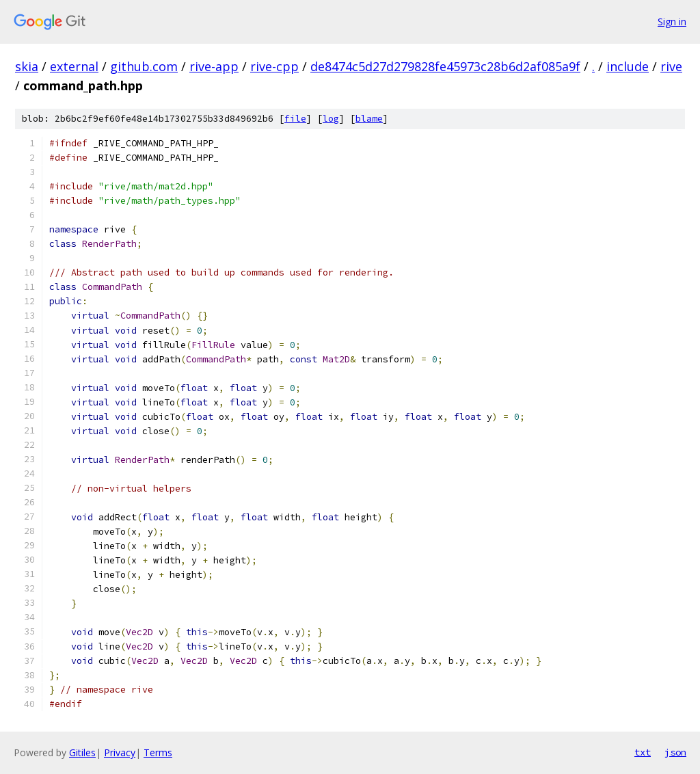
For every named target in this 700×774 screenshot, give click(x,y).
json (675, 752)
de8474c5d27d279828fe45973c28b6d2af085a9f (445, 66)
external (74, 66)
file (295, 119)
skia (27, 66)
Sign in (672, 22)
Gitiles (82, 752)
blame (369, 119)
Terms (158, 752)
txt (643, 752)
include (628, 66)
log (331, 119)
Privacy (120, 752)
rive (671, 66)
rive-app (214, 66)
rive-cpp (274, 66)
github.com (144, 66)
